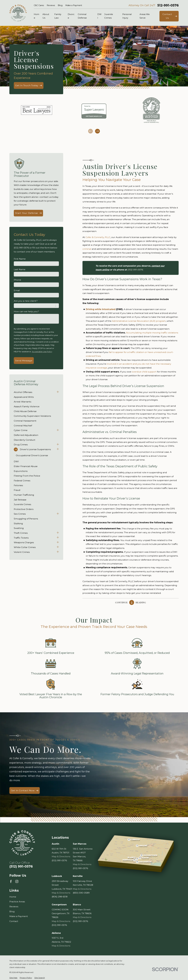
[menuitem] (35, 392)
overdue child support (144, 372)
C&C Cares (39, 5)
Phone (17, 280)
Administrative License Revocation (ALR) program (139, 321)
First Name (20, 259)
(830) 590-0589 (81, 893)
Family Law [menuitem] (58, 16)
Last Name (20, 269)
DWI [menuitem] (99, 16)
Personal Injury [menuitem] (127, 16)
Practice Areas (17, 902)
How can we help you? (26, 312)
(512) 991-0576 (21, 867)
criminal (87, 249)
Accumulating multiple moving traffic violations (152, 333)
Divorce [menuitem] (71, 16)
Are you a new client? (26, 301)
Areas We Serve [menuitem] (145, 16)
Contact (14, 921)
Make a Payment (74, 5)
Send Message (24, 361)
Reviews (51, 5)
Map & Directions (61, 857)
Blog (60, 5)
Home (13, 897)
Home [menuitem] (36, 16)
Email (17, 291)
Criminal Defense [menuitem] (82, 16)
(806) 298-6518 (60, 897)
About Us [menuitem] (46, 16)
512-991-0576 (168, 5)
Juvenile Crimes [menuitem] (109, 16)
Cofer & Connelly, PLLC (98, 237)
